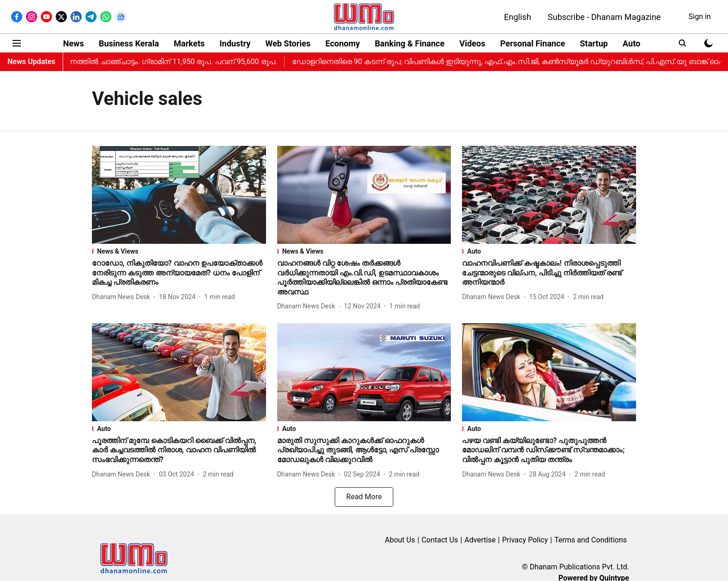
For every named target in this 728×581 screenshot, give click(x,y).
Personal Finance (533, 43)
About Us (400, 540)
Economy (343, 43)
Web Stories (288, 43)
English (518, 17)
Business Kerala (129, 43)
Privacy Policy (525, 540)
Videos (472, 43)
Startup (594, 43)
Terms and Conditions (591, 540)
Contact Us (440, 540)
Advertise (480, 540)
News (74, 43)
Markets (189, 43)
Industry (235, 43)
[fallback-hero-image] (179, 195)
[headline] (179, 273)
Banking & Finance (409, 43)
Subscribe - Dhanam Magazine (604, 17)
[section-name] (179, 251)
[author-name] (123, 297)
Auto (631, 43)
